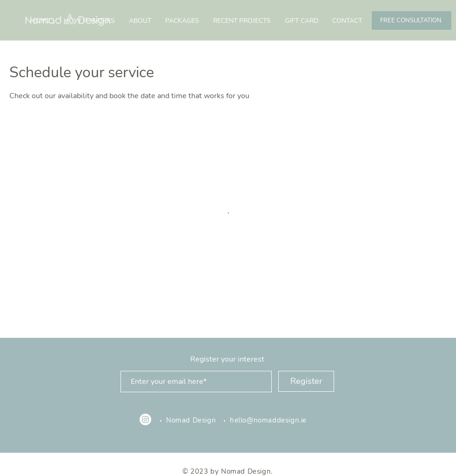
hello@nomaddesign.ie (269, 420)
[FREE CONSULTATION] (412, 20)
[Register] (306, 381)
